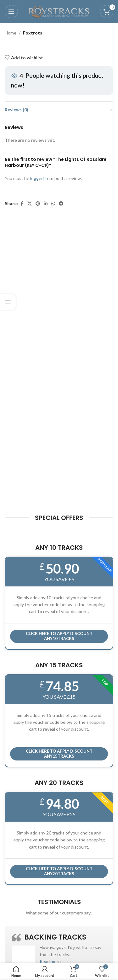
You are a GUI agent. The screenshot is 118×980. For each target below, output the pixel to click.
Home (11, 33)
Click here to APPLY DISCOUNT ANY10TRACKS (59, 636)
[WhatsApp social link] (53, 204)
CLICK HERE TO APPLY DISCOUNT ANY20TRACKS (59, 871)
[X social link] (30, 204)
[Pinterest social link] (38, 204)
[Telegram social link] (61, 204)
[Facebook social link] (22, 204)
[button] (50, 961)
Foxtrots (33, 33)
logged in (39, 178)
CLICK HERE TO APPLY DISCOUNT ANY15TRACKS (59, 754)
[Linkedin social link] (46, 204)
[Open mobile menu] (11, 12)
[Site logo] (59, 11)
